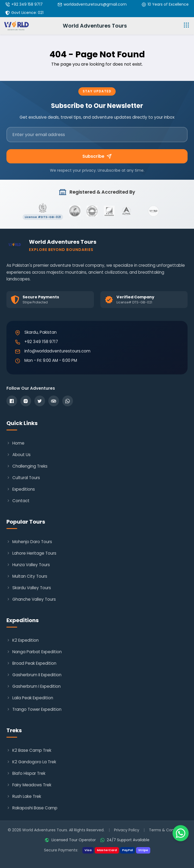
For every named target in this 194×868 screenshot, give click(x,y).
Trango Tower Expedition (34, 709)
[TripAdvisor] (54, 401)
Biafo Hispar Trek (26, 773)
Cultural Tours (23, 478)
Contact (18, 501)
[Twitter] (40, 401)
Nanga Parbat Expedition (34, 652)
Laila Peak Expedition (30, 698)
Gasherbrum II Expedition (34, 675)
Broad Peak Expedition (31, 663)
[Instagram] (26, 401)
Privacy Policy (127, 830)
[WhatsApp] (68, 401)
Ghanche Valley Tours (31, 599)
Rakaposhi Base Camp (32, 808)
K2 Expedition (23, 640)
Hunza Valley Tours (28, 565)
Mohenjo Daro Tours (29, 542)
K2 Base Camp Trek (29, 750)
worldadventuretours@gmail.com (95, 4)
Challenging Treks (27, 466)
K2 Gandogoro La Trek (31, 762)
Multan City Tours (27, 576)
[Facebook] (12, 401)
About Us (19, 455)
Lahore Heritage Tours (31, 553)
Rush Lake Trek (24, 796)
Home (15, 443)
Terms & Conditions (168, 830)
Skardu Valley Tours (29, 588)
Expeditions (21, 489)
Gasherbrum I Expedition (34, 686)
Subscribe (97, 156)
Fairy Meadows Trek (29, 785)
